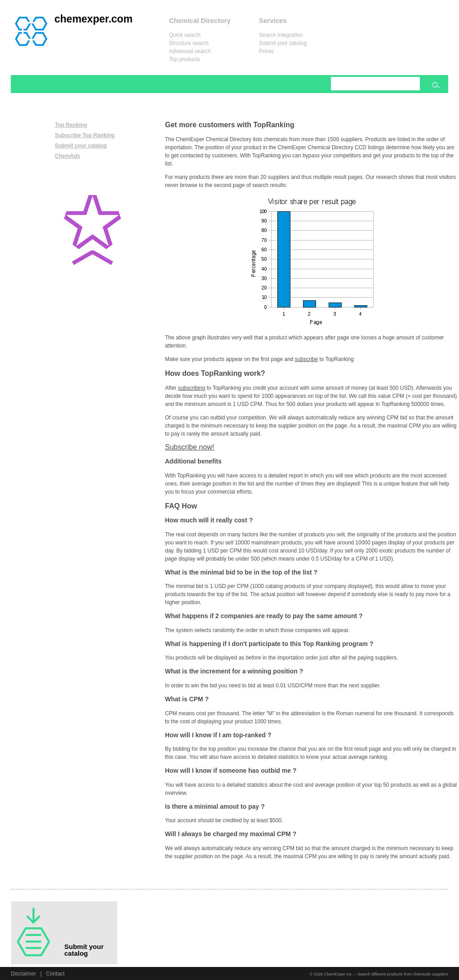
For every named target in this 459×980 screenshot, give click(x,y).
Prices (266, 51)
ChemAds (67, 156)
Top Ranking (71, 125)
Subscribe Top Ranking (85, 135)
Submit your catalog (283, 43)
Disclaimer (23, 974)
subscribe (306, 359)
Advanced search (190, 51)
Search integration (281, 35)
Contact (55, 974)
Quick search (185, 35)
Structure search (189, 43)
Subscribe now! (189, 447)
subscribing (192, 388)
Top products (185, 59)
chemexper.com (94, 19)
